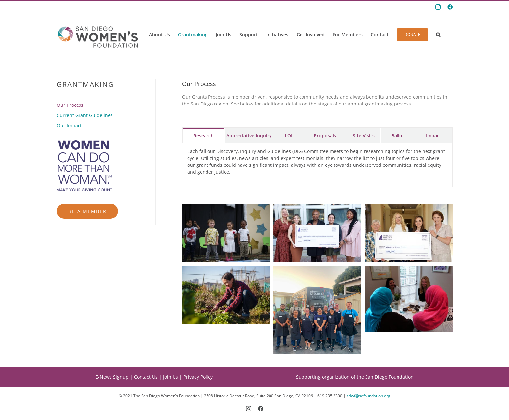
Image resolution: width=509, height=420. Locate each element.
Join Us (171, 377)
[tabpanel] (317, 165)
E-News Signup (112, 377)
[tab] (204, 135)
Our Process (70, 105)
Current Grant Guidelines (85, 115)
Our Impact (69, 125)
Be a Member (87, 211)
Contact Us (146, 377)
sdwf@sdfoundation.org (368, 396)
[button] (438, 35)
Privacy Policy (198, 377)
